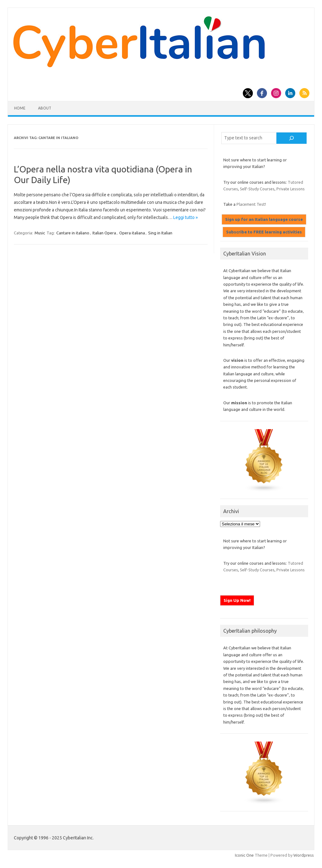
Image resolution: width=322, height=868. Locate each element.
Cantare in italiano (73, 233)
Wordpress (304, 855)
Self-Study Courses (257, 189)
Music (40, 233)
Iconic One (244, 855)
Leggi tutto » (186, 217)
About (45, 108)
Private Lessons (291, 189)
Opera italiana (132, 233)
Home (20, 108)
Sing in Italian (160, 233)
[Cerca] (291, 138)
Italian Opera (104, 233)
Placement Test (251, 204)
